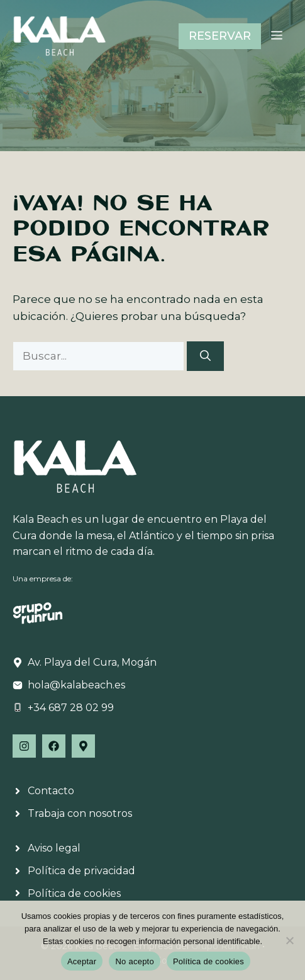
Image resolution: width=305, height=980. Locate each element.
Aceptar (82, 961)
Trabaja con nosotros (80, 813)
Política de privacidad (81, 871)
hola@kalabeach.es (76, 685)
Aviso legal (54, 848)
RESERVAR (220, 36)
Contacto (51, 791)
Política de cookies (74, 893)
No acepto (135, 961)
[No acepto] (289, 940)
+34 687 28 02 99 (71, 708)
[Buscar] (205, 356)
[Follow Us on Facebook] (54, 746)
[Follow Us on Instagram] (24, 746)
